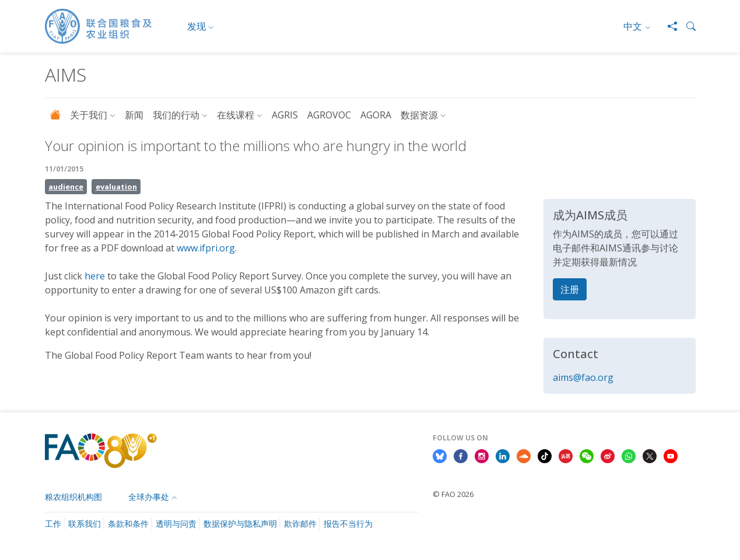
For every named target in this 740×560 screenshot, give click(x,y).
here (95, 276)
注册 (570, 289)
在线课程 (236, 115)
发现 (197, 26)
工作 (53, 524)
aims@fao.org (583, 377)
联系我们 (85, 524)
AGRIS (285, 115)
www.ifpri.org (206, 248)
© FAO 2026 (453, 494)
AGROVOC (329, 115)
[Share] (668, 26)
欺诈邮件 (300, 524)
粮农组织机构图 (73, 497)
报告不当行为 (348, 524)
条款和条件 (128, 524)
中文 (633, 26)
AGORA (376, 115)
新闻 (134, 115)
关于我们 (89, 115)
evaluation (116, 187)
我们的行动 (176, 115)
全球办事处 (149, 497)
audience (66, 187)
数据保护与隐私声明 (240, 524)
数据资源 (419, 115)
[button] (686, 26)
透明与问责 (176, 524)
